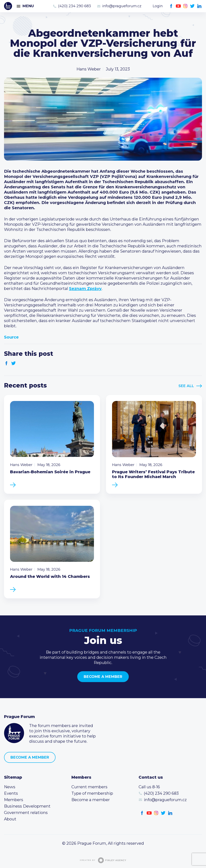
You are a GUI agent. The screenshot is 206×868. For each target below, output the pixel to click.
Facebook (171, 6)
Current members (89, 787)
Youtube (178, 6)
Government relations (26, 813)
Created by (103, 860)
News (10, 787)
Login (158, 6)
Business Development (27, 806)
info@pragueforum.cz (122, 6)
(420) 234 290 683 (75, 6)
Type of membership (92, 793)
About (10, 819)
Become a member (103, 677)
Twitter (192, 6)
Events (11, 793)
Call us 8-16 (149, 787)
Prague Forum (8, 6)
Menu (28, 6)
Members (14, 800)
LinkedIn (199, 6)
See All (186, 386)
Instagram (185, 6)
